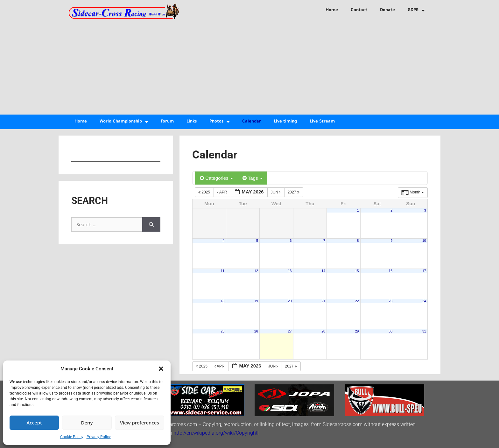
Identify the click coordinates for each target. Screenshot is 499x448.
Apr (223, 192)
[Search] (151, 224)
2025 (205, 192)
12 (256, 271)
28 (323, 331)
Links (192, 122)
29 (357, 331)
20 (290, 301)
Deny (87, 423)
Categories (216, 178)
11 (222, 271)
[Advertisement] (250, 67)
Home (332, 10)
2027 (294, 192)
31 (424, 331)
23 (390, 301)
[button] (161, 369)
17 (424, 271)
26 (256, 331)
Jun (276, 192)
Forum (167, 122)
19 (256, 301)
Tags (253, 178)
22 (357, 301)
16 (390, 271)
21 (323, 301)
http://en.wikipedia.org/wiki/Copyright (215, 433)
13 (290, 271)
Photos (219, 122)
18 (222, 301)
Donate (387, 10)
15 (357, 271)
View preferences (140, 423)
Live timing (285, 122)
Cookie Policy (72, 437)
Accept (34, 423)
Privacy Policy (99, 437)
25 (222, 331)
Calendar (252, 122)
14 (323, 271)
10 (424, 241)
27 (290, 331)
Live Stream (322, 122)
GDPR (416, 11)
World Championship (124, 122)
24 (424, 301)
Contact (359, 10)
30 (390, 331)
